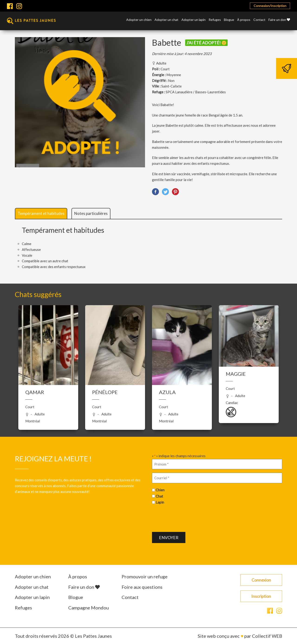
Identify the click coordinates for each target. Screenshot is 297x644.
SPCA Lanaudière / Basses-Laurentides (196, 92)
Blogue (229, 20)
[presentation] (187, 518)
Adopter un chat (166, 20)
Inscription (261, 596)
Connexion (261, 580)
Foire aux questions (142, 587)
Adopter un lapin (194, 20)
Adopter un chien (139, 20)
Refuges (215, 20)
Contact (259, 20)
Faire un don (279, 20)
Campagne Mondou (89, 608)
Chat (159, 496)
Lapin (160, 502)
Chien (160, 490)
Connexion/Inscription (270, 6)
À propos (244, 20)
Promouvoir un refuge (145, 576)
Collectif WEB (267, 636)
